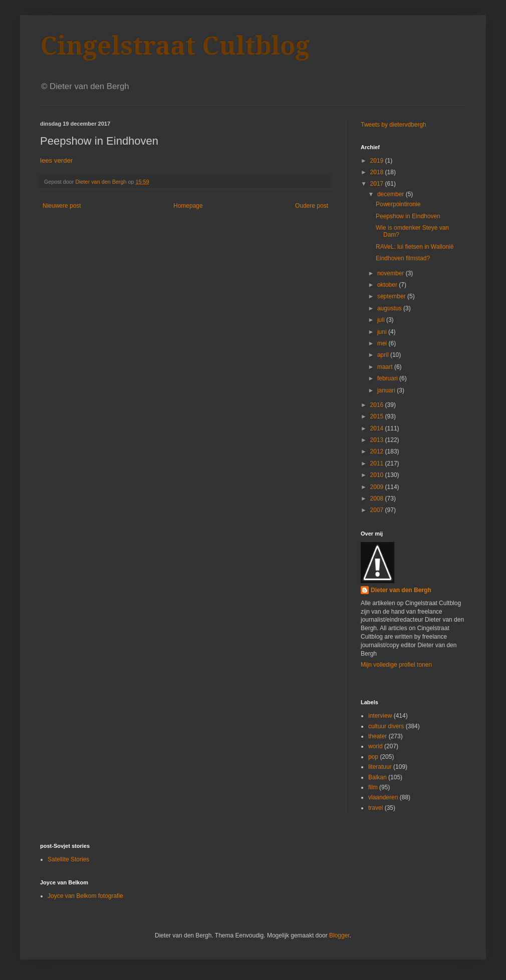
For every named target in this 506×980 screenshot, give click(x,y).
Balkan (377, 777)
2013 (378, 440)
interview (380, 716)
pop (373, 757)
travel (375, 808)
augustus (390, 308)
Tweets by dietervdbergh (394, 125)
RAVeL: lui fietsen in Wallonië (415, 247)
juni (383, 332)
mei (383, 343)
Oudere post (312, 206)
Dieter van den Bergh (401, 590)
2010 (378, 475)
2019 (378, 161)
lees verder (56, 160)
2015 (378, 416)
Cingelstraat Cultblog (175, 46)
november (392, 273)
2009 (378, 487)
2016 (378, 405)
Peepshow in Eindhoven (408, 216)
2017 (378, 184)
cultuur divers (386, 726)
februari (388, 378)
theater (377, 736)
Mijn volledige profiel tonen (396, 665)
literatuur (380, 767)
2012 (378, 451)
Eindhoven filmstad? (403, 258)
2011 (378, 463)
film (373, 787)
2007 (378, 510)
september (392, 296)
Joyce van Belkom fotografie (85, 896)
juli (382, 320)
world (375, 746)
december (392, 194)
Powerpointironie (398, 204)
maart (386, 367)
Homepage (188, 206)
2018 (378, 172)
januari (387, 390)
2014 (378, 428)
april (384, 355)
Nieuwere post (62, 206)
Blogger (339, 935)
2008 (378, 499)
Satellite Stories (68, 859)
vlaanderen (383, 797)
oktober (388, 285)
